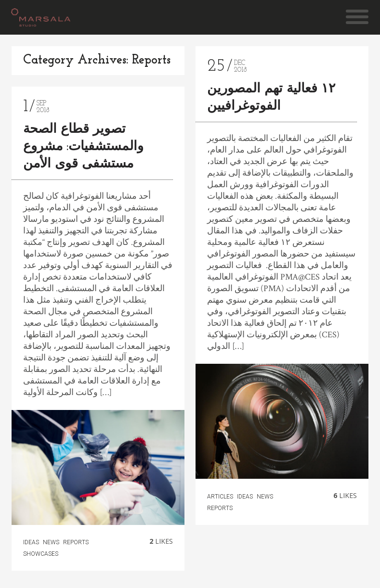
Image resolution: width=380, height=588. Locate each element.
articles (220, 497)
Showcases (41, 554)
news (51, 542)
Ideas (31, 542)
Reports (76, 542)
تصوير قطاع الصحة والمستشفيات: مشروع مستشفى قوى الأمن (83, 147)
